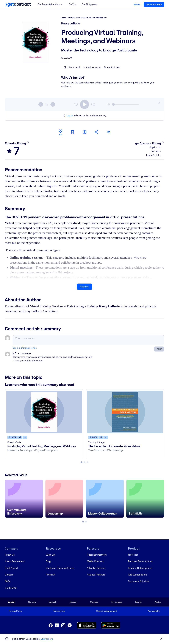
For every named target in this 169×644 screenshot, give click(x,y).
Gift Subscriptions (138, 575)
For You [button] (72, 4)
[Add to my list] (84, 132)
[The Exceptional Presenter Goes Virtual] (125, 412)
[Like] (60, 132)
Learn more (47, 639)
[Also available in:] (109, 132)
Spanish (53, 602)
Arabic (158, 602)
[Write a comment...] (88, 340)
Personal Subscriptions (140, 561)
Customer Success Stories (60, 568)
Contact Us (11, 588)
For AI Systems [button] (90, 4)
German (32, 602)
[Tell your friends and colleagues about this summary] (97, 132)
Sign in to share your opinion (25, 348)
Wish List (51, 555)
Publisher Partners (97, 555)
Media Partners (95, 561)
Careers (9, 575)
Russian (73, 602)
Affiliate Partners (96, 568)
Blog (48, 561)
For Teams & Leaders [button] (50, 5)
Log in (70, 116)
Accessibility (154, 611)
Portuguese (117, 602)
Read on (84, 286)
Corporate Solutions (139, 581)
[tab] (81, 462)
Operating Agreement (107, 611)
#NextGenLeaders (15, 561)
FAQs (7, 581)
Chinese (94, 602)
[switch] (84, 104)
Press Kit (51, 575)
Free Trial (133, 555)
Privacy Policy (15, 611)
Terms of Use (59, 611)
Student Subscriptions (140, 568)
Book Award (11, 568)
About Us (10, 555)
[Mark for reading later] (72, 132)
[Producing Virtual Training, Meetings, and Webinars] (44, 412)
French (139, 602)
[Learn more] (28, 142)
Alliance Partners (96, 575)
